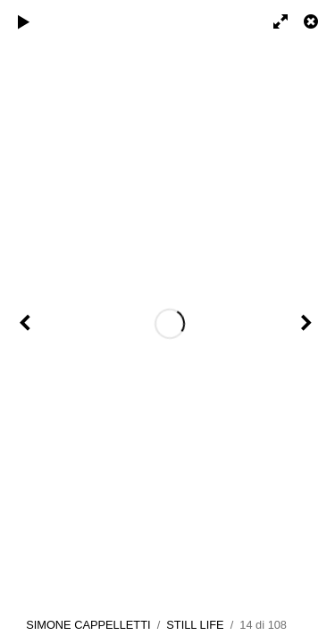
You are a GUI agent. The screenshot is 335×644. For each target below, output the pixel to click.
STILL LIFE (195, 625)
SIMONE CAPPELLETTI (88, 625)
